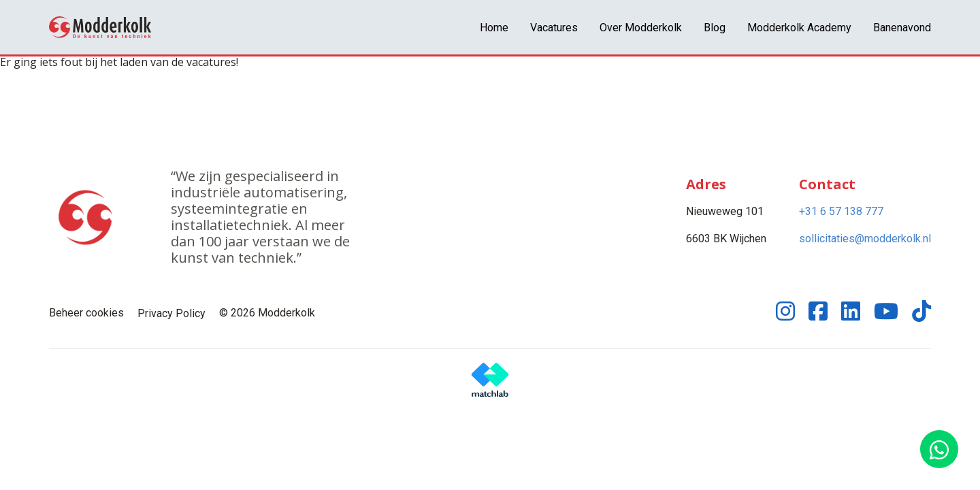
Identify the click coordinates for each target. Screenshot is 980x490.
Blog (715, 28)
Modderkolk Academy (799, 28)
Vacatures (554, 28)
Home (494, 28)
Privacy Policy (171, 313)
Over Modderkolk (641, 28)
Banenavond (902, 28)
